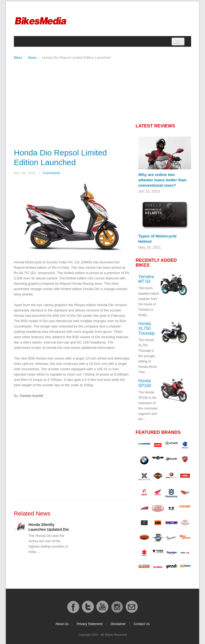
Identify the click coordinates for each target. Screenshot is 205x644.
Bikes (18, 58)
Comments (52, 173)
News (32, 58)
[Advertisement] (72, 103)
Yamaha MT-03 (146, 279)
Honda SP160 (145, 383)
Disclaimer (118, 624)
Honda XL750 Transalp (147, 328)
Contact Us (142, 624)
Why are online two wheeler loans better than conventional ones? (162, 180)
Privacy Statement (90, 624)
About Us (62, 624)
